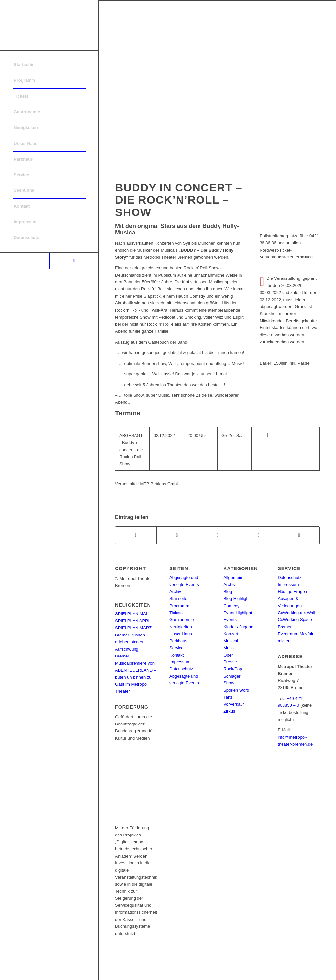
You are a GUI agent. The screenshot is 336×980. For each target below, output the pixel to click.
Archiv (229, 584)
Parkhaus (178, 641)
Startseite (178, 599)
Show (229, 683)
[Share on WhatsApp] (217, 535)
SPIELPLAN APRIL (133, 621)
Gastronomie (181, 620)
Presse (230, 662)
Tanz (228, 697)
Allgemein (233, 578)
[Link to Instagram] (74, 261)
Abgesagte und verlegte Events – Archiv (186, 585)
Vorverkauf (234, 704)
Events (230, 620)
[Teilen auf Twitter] (177, 535)
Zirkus (229, 711)
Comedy (231, 606)
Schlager (232, 676)
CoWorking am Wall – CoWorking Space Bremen (298, 620)
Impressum (180, 662)
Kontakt (177, 655)
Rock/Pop (233, 669)
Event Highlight (238, 613)
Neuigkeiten (181, 627)
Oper (228, 655)
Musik (229, 648)
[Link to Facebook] (25, 261)
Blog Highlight (237, 599)
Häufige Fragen (292, 592)
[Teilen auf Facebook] (136, 535)
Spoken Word (236, 690)
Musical (231, 641)
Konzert (231, 634)
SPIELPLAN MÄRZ (133, 628)
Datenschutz (181, 669)
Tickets (176, 613)
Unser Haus (181, 634)
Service (176, 648)
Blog (228, 592)
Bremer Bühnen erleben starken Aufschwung (130, 642)
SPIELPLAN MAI (131, 614)
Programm (179, 606)
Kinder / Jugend (238, 627)
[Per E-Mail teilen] (299, 535)
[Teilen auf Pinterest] (258, 535)
